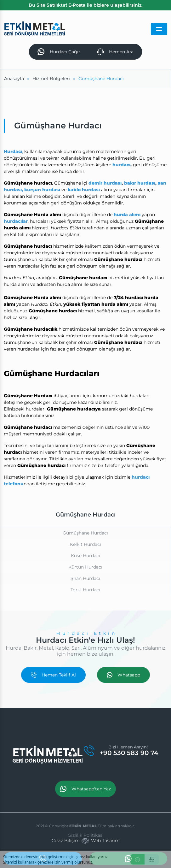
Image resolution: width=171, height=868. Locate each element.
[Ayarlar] (152, 859)
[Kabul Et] (137, 859)
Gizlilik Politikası (86, 835)
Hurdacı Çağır (59, 52)
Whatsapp (123, 675)
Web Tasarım (105, 841)
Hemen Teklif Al (53, 675)
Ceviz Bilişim (66, 841)
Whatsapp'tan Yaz (85, 789)
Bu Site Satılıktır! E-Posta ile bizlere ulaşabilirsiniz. (85, 5)
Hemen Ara (115, 52)
